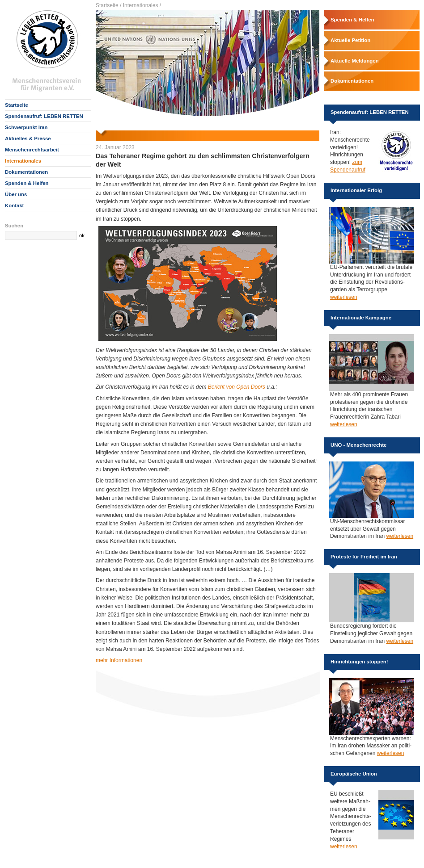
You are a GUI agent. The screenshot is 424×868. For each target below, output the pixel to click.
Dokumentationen (26, 172)
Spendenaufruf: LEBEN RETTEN (44, 116)
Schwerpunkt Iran (26, 127)
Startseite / (108, 5)
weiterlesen (344, 297)
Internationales (23, 161)
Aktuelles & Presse (28, 138)
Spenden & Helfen (27, 183)
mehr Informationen (119, 660)
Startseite (17, 105)
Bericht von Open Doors (237, 387)
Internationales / (142, 5)
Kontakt (14, 205)
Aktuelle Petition (350, 40)
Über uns (16, 194)
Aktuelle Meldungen (355, 61)
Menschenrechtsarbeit (32, 150)
